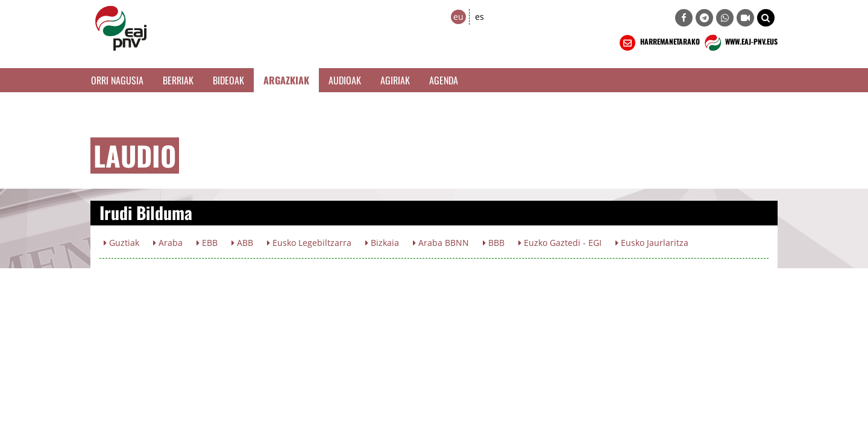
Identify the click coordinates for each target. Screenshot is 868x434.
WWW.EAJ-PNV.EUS (740, 43)
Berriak (178, 80)
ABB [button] (242, 243)
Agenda (444, 80)
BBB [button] (494, 243)
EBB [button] (207, 243)
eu (458, 17)
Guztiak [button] (121, 243)
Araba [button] (168, 243)
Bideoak (228, 80)
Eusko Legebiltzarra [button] (309, 243)
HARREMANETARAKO (659, 43)
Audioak (345, 80)
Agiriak (395, 80)
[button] (766, 18)
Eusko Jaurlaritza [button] (652, 243)
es (480, 17)
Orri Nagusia (117, 80)
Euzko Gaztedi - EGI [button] (560, 243)
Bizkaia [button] (382, 243)
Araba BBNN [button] (441, 243)
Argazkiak (286, 80)
